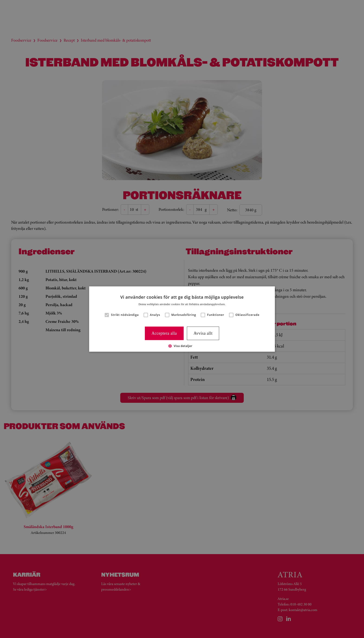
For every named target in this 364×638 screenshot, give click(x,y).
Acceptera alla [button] (164, 333)
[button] (182, 346)
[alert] (182, 319)
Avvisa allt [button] (203, 333)
